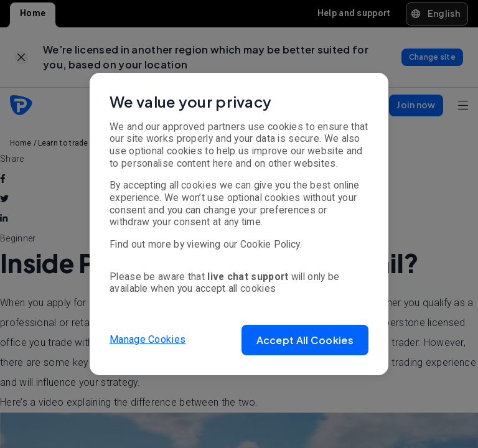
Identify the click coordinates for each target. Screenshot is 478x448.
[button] (305, 340)
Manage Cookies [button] (148, 339)
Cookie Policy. (271, 244)
